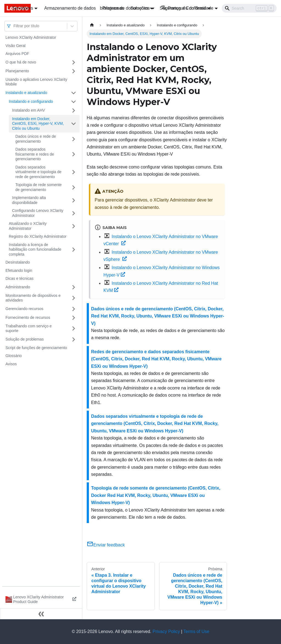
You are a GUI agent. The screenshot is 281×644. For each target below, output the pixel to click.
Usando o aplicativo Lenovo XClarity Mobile (36, 82)
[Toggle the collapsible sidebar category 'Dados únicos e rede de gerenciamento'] (74, 139)
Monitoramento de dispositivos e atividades (33, 298)
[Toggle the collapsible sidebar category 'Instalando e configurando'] (74, 102)
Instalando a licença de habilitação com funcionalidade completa (35, 249)
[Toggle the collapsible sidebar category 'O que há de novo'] (74, 62)
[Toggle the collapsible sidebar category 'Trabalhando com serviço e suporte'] (74, 329)
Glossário (14, 356)
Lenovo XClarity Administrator (31, 37)
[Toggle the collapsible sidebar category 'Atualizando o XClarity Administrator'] (74, 226)
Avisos (11, 364)
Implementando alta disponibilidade (29, 200)
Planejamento (17, 71)
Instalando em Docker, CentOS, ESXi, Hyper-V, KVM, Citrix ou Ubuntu (38, 124)
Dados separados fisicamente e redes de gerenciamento (35, 154)
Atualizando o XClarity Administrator (28, 226)
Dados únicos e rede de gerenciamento (36, 139)
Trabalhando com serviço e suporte (29, 328)
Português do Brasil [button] (184, 8)
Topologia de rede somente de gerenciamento (39, 187)
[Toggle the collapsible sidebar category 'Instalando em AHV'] (74, 110)
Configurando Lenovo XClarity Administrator (38, 213)
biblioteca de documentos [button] (125, 8)
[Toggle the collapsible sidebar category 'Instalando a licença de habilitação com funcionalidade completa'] (74, 250)
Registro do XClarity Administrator (38, 236)
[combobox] (14, 26)
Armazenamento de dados (70, 8)
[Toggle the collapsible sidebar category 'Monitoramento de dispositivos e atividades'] (74, 298)
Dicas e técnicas (19, 278)
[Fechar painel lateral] (41, 614)
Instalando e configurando (31, 101)
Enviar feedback (106, 545)
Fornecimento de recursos (28, 317)
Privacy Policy (166, 631)
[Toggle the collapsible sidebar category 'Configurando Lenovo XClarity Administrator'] (74, 213)
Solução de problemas (25, 339)
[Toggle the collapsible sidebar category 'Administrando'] (74, 287)
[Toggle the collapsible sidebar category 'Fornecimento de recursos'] (74, 318)
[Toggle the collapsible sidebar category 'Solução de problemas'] (74, 339)
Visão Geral (16, 46)
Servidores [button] (23, 8)
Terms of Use (196, 631)
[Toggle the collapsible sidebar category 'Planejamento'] (74, 71)
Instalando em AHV (29, 110)
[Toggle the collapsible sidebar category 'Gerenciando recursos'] (74, 309)
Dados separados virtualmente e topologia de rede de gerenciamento (38, 172)
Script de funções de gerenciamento (36, 348)
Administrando (18, 287)
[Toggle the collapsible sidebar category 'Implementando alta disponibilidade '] (74, 200)
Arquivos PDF (17, 54)
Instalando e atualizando (26, 93)
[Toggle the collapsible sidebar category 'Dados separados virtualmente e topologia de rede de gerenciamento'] (74, 172)
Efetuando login (19, 270)
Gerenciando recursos (24, 309)
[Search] (249, 8)
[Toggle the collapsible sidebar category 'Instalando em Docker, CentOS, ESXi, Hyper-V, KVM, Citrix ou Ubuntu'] (74, 124)
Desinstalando (18, 262)
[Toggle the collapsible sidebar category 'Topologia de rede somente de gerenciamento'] (74, 187)
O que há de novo (21, 62)
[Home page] (92, 25)
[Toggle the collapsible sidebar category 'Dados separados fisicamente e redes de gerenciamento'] (74, 154)
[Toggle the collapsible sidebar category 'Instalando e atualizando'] (74, 93)
